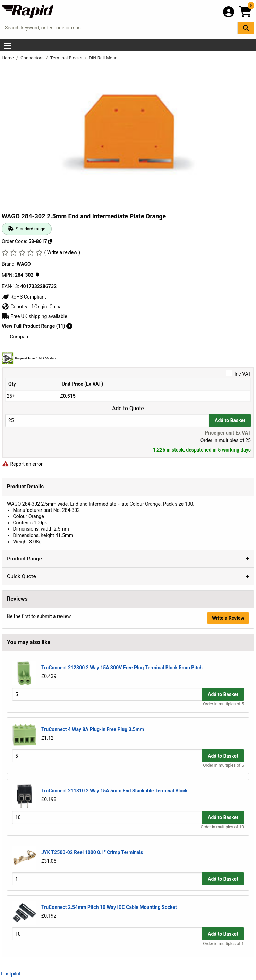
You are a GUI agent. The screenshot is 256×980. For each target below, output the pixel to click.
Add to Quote (128, 409)
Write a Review (228, 618)
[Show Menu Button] (8, 46)
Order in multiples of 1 (223, 944)
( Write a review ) (62, 252)
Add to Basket (230, 420)
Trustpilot (10, 974)
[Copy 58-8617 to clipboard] (50, 241)
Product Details (25, 487)
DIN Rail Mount (104, 58)
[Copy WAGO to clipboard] (37, 275)
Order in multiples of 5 (223, 704)
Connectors (33, 58)
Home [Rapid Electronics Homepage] (8, 58)
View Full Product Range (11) (37, 326)
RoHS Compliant (24, 297)
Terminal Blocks (67, 58)
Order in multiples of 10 (222, 827)
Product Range (24, 559)
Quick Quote (22, 576)
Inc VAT (128, 373)
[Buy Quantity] (107, 420)
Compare (16, 337)
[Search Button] (246, 28)
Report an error (22, 464)
